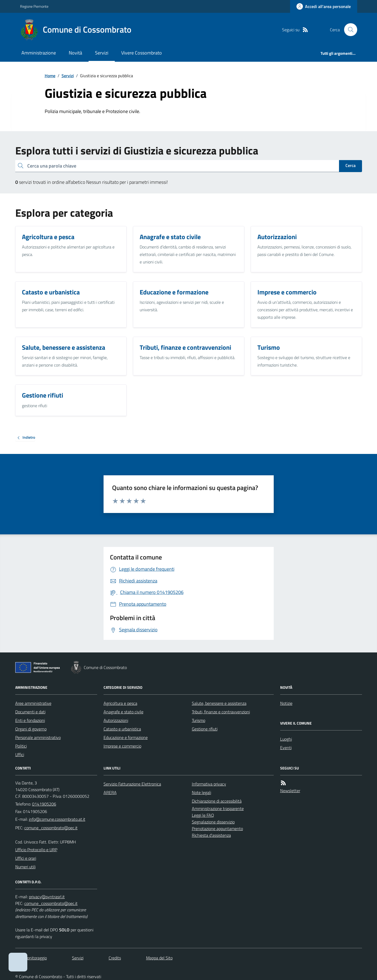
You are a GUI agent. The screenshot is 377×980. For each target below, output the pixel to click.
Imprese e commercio (122, 746)
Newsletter (290, 791)
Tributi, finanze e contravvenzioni (221, 712)
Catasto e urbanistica (122, 729)
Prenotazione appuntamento (217, 829)
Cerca (351, 165)
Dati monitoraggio (31, 958)
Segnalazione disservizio (213, 822)
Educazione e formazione (126, 737)
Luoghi (286, 739)
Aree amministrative (33, 703)
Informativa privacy (209, 784)
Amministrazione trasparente (218, 808)
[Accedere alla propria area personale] (324, 6)
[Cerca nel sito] (348, 30)
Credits (115, 958)
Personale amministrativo (38, 737)
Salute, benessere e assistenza (219, 703)
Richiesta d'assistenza (211, 835)
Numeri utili (25, 867)
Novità (75, 53)
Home (50, 76)
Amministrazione (39, 53)
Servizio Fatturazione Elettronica (132, 784)
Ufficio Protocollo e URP (36, 850)
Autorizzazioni (116, 720)
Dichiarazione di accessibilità (217, 801)
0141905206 (44, 804)
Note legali (201, 792)
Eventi (286, 748)
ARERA (110, 792)
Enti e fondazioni (30, 720)
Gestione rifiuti (205, 729)
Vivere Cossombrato (142, 53)
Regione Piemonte (34, 6)
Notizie (286, 703)
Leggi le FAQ (203, 815)
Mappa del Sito (159, 958)
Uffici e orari (26, 858)
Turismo (199, 720)
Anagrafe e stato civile (123, 712)
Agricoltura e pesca (120, 703)
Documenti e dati (30, 712)
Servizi (102, 53)
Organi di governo (31, 729)
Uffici (20, 755)
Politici (21, 746)
